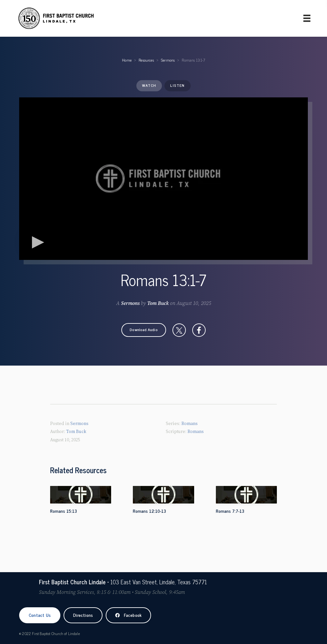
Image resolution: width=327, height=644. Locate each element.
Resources (146, 60)
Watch (149, 85)
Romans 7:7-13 (230, 511)
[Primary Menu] (307, 18)
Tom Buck (158, 303)
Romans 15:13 (64, 511)
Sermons (168, 60)
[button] (144, 330)
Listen (177, 85)
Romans (190, 424)
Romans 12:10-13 (149, 511)
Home (127, 60)
